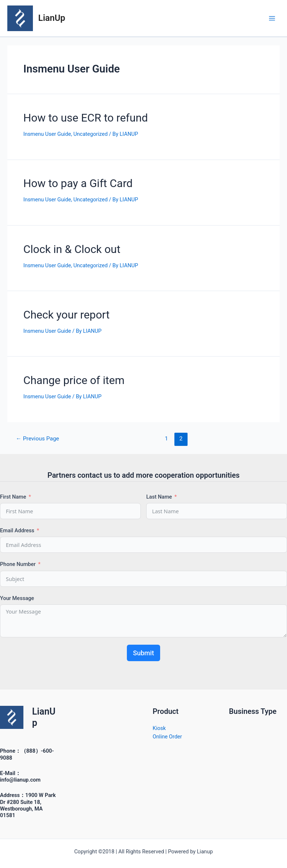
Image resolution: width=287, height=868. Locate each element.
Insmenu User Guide (47, 134)
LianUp (52, 18)
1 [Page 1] (167, 439)
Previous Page (37, 439)
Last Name (159, 497)
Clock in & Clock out (72, 249)
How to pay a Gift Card (78, 183)
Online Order (167, 737)
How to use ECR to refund (86, 118)
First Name (13, 497)
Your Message (17, 598)
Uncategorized (91, 134)
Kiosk (159, 728)
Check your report (67, 315)
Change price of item (74, 380)
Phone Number (18, 564)
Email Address (17, 530)
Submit (143, 653)
